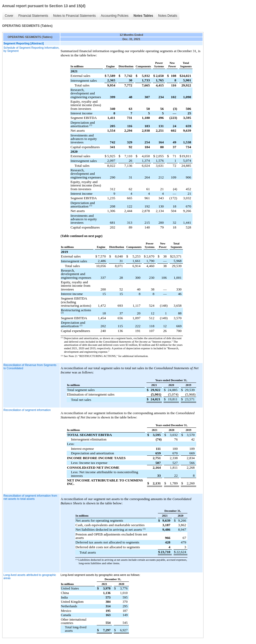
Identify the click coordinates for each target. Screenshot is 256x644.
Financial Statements (33, 16)
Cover (9, 16)
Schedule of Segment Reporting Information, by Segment (31, 49)
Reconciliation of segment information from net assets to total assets (30, 497)
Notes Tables (143, 16)
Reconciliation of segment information (27, 410)
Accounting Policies (115, 16)
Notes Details (168, 16)
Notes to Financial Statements (74, 16)
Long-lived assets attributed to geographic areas (30, 576)
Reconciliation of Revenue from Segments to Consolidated (30, 367)
